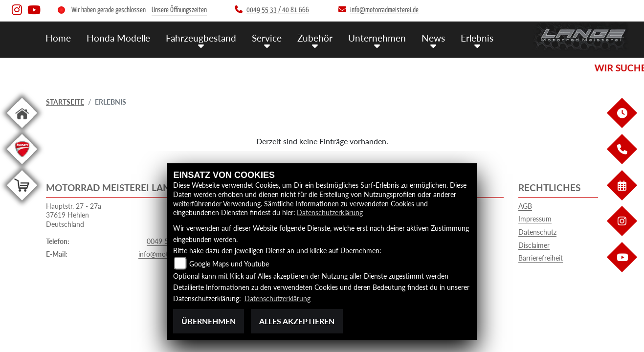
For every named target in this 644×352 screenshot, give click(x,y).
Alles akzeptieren (297, 321)
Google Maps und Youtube (229, 264)
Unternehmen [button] (377, 38)
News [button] (433, 38)
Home (58, 38)
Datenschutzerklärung (330, 212)
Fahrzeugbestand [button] (201, 38)
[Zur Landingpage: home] (22, 130)
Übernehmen (209, 321)
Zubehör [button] (315, 38)
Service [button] (267, 38)
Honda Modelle (118, 38)
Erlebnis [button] (477, 38)
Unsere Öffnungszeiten (179, 10)
